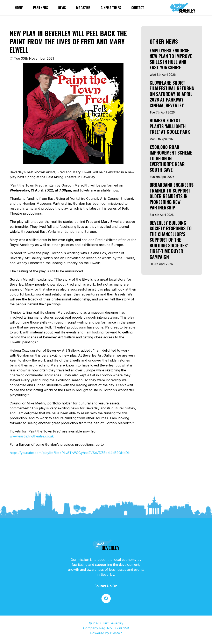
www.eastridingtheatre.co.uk (32, 436)
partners (41, 8)
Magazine (83, 8)
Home (19, 8)
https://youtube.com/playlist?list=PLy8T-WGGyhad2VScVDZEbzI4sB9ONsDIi (70, 453)
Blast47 (116, 633)
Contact (138, 8)
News (62, 8)
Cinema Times (111, 8)
